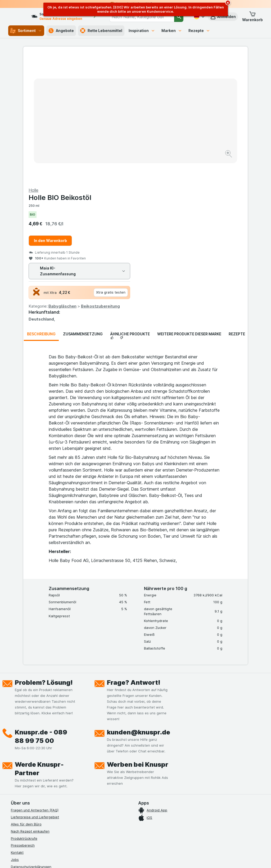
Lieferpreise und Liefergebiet (35, 690)
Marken (172, 31)
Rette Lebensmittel (101, 31)
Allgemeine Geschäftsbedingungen (40, 746)
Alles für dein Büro (26, 697)
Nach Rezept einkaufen (30, 704)
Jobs (15, 732)
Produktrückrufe (24, 711)
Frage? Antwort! (134, 555)
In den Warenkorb (163, 113)
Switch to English (148, 836)
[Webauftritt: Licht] (135, 857)
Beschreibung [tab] (41, 207)
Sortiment (26, 31)
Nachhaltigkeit (23, 768)
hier (100, 823)
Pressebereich (23, 718)
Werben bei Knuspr (138, 637)
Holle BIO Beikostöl (172, 70)
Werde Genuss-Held (27, 761)
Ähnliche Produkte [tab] (130, 207)
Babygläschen (175, 179)
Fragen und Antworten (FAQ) (35, 683)
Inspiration (142, 31)
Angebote (61, 31)
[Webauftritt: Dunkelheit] (162, 857)
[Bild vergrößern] (117, 138)
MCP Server (21, 782)
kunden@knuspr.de (139, 605)
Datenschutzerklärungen (31, 739)
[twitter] (52, 802)
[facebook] (14, 802)
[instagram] (27, 802)
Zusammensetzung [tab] (83, 207)
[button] (252, 17)
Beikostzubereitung (213, 179)
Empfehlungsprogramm (30, 775)
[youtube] (39, 802)
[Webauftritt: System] (112, 857)
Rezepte (199, 31)
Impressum (20, 753)
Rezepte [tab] (237, 207)
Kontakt (17, 725)
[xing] (78, 802)
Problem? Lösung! (44, 555)
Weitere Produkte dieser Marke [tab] (189, 207)
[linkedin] (65, 802)
